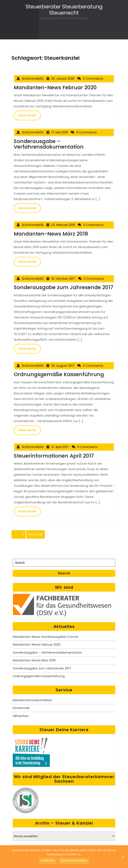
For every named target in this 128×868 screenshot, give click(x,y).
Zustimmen (48, 861)
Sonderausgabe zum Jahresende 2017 (42, 668)
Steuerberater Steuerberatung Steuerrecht (64, 10)
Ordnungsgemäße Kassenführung (39, 676)
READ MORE (27, 115)
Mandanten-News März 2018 (34, 660)
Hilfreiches (21, 716)
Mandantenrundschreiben (33, 700)
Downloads (21, 708)
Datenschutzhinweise (74, 861)
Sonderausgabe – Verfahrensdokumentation (47, 652)
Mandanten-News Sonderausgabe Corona (45, 637)
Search (64, 573)
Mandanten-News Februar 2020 (37, 644)
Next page (35, 534)
